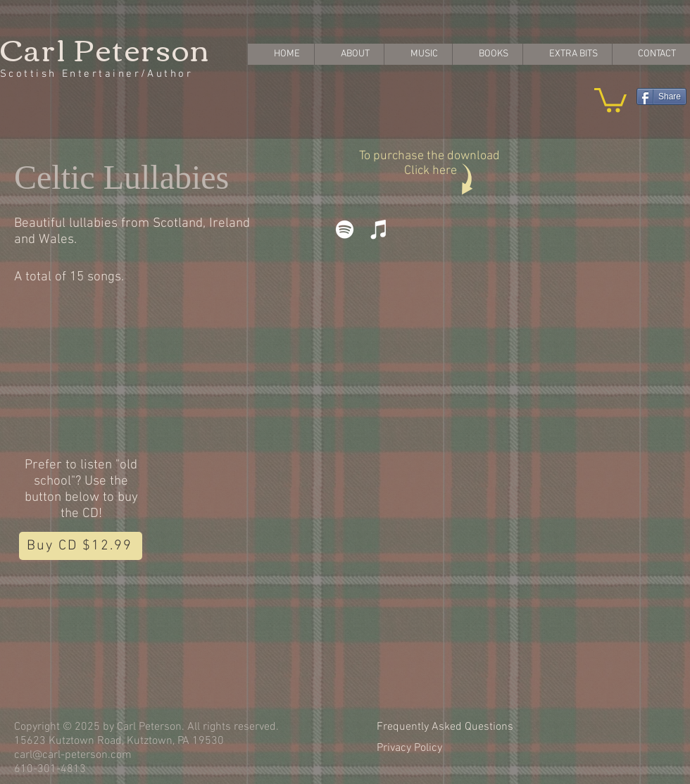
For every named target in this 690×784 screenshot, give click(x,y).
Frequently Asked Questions (445, 727)
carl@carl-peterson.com (73, 755)
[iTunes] (379, 229)
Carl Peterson (105, 48)
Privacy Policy (409, 748)
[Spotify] (345, 229)
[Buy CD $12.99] (81, 546)
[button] (610, 99)
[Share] (661, 97)
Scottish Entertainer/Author (96, 74)
